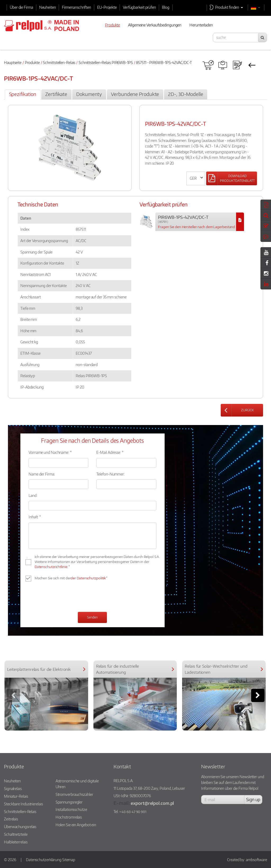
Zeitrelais (11, 819)
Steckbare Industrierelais (23, 804)
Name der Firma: (42, 474)
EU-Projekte (107, 7)
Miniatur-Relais (16, 796)
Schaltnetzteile (16, 834)
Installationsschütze (71, 809)
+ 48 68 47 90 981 (133, 812)
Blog (166, 7)
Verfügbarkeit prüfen (139, 7)
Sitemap (69, 860)
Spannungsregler (69, 802)
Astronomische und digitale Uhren (77, 784)
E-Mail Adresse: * (110, 452)
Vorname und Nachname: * (50, 452)
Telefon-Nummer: (110, 474)
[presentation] (69, 597)
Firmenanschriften (76, 7)
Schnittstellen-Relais (59, 62)
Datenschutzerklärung (44, 860)
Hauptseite (13, 62)
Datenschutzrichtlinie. (51, 567)
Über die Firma (21, 7)
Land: (33, 495)
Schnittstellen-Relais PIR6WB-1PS (106, 62)
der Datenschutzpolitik (88, 578)
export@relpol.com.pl (152, 803)
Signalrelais (13, 788)
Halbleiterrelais (16, 842)
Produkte (32, 62)
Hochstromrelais (69, 817)
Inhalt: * (35, 517)
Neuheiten (48, 7)
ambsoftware (256, 860)
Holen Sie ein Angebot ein (76, 825)
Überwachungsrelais (20, 827)
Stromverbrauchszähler (74, 794)
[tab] (22, 95)
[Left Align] (232, 178)
